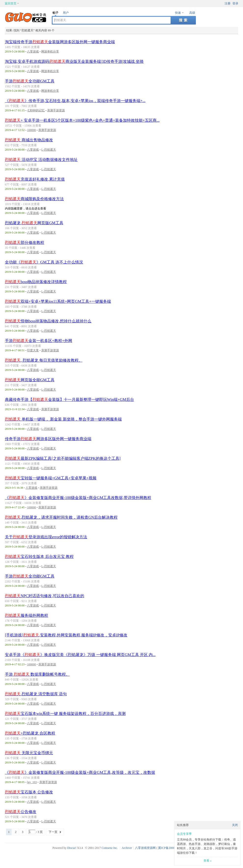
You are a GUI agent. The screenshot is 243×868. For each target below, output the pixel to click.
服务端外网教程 (27, 615)
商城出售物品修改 (29, 140)
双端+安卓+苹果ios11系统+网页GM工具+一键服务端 (58, 301)
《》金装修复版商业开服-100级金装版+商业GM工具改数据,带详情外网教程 (78, 498)
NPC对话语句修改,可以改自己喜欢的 (45, 596)
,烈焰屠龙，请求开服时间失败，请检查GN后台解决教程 (61, 517)
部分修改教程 (25, 243)
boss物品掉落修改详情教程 (36, 282)
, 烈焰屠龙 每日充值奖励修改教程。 (44, 360)
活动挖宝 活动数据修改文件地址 (41, 160)
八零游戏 (33, 52)
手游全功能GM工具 (30, 81)
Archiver (127, 848)
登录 (235, 3)
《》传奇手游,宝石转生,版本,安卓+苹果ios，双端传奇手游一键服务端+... (75, 101)
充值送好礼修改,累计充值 (35, 179)
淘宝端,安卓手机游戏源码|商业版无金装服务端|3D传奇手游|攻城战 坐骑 (74, 61)
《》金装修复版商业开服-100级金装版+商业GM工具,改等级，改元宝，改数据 (80, 772)
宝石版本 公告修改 (29, 792)
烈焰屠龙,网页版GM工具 (34, 223)
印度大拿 (33, 350)
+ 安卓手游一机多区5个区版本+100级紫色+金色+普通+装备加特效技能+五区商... (82, 120)
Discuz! (72, 848)
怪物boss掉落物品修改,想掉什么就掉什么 (48, 321)
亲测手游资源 (56, 110)
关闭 (235, 825)
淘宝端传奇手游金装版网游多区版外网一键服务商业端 (60, 42)
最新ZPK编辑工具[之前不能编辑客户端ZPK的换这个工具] (63, 458)
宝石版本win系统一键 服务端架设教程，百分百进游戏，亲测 (65, 714)
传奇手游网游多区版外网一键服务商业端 (48, 439)
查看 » (208, 861)
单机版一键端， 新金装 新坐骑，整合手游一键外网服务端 (63, 419)
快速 (178, 13)
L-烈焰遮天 (48, 150)
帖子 (55, 13)
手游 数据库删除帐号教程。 (37, 674)
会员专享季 (184, 834)
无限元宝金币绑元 (29, 753)
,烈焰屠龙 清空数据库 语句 (36, 694)
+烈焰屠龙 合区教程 (30, 733)
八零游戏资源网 (145, 848)
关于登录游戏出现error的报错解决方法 (46, 537)
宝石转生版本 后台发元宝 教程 (39, 557)
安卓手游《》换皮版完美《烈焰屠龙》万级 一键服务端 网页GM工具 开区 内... (80, 655)
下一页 (53, 832)
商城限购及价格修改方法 (34, 199)
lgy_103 (32, 782)
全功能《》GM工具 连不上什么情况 (44, 262)
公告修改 (21, 812)
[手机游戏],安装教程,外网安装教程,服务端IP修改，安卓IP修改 (66, 635)
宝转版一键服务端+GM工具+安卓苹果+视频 (51, 478)
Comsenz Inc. (110, 848)
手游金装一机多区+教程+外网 (39, 341)
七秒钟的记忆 (36, 110)
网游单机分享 (50, 52)
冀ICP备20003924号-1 (172, 848)
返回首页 (11, 3)
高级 (192, 13)
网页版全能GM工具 (30, 380)
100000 (31, 130)
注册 (228, 3)
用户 (66, 13)
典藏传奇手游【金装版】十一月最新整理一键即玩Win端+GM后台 (69, 400)
